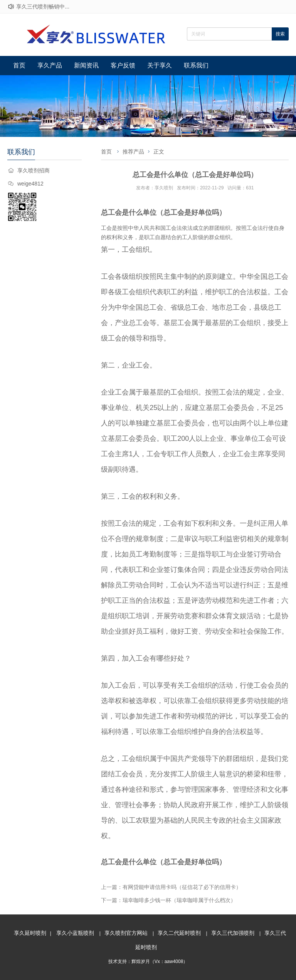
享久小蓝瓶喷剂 (75, 933)
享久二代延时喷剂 (179, 933)
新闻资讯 (86, 65)
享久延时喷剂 (30, 933)
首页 (19, 65)
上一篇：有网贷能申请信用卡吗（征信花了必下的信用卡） (171, 887)
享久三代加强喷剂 (233, 933)
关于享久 (160, 65)
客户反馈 (123, 65)
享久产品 (50, 65)
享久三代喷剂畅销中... (43, 7)
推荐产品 (133, 152)
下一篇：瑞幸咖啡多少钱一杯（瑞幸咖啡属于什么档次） (168, 900)
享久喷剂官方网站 (126, 933)
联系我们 (196, 65)
